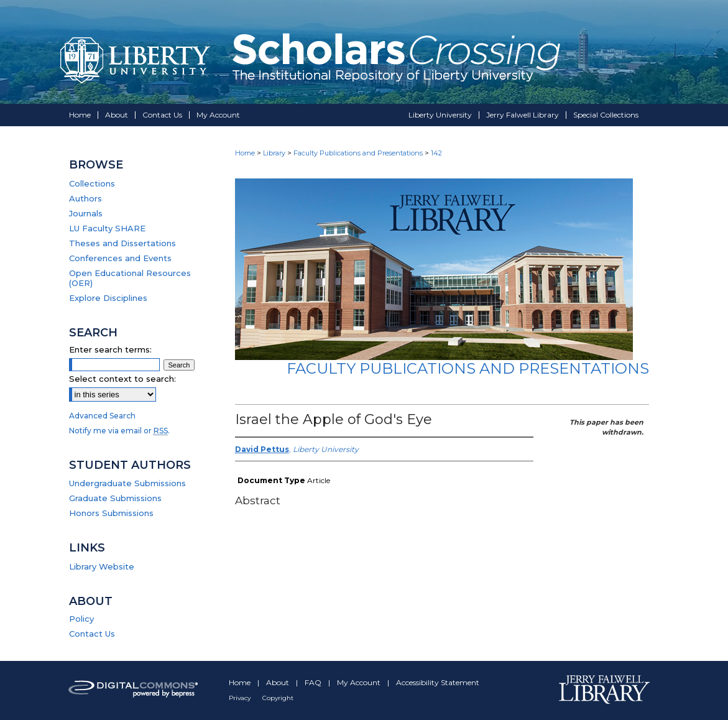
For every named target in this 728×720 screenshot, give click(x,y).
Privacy (241, 698)
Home (245, 153)
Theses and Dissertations (122, 243)
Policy (81, 619)
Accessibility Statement (438, 682)
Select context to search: (122, 379)
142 (436, 153)
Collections (92, 183)
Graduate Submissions (115, 498)
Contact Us (92, 634)
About (279, 682)
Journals (86, 213)
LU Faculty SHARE (107, 228)
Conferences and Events (120, 258)
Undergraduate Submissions (127, 483)
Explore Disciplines (108, 298)
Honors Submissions (111, 513)
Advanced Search (102, 416)
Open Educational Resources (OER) (130, 278)
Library (274, 153)
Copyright (278, 698)
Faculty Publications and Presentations (358, 153)
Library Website (102, 566)
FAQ (314, 682)
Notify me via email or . (119, 431)
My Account (360, 682)
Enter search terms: (110, 349)
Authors (85, 198)
